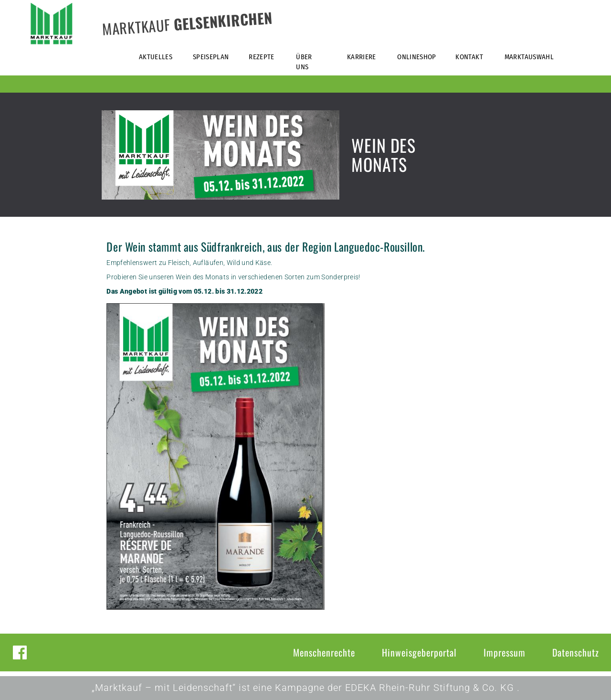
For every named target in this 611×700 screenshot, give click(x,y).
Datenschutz (576, 652)
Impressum (505, 652)
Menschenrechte (324, 652)
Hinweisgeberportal (419, 652)
